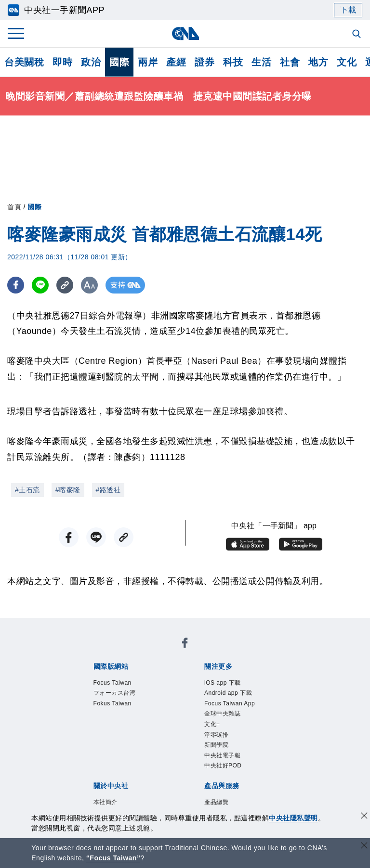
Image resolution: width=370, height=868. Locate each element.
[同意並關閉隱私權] (364, 817)
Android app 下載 (228, 693)
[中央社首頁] (185, 33)
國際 (119, 62)
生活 (261, 62)
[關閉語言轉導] (364, 847)
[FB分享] (16, 285)
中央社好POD (223, 766)
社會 (290, 62)
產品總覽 (216, 802)
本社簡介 (106, 802)
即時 (62, 62)
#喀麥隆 (68, 490)
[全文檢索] (357, 35)
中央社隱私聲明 (293, 818)
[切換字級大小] (89, 285)
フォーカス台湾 (115, 693)
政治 (91, 62)
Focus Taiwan (112, 683)
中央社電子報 (222, 755)
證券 (205, 62)
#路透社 (108, 490)
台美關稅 (24, 62)
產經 (176, 62)
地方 (318, 62)
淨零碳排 (216, 735)
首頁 (14, 207)
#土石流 (27, 490)
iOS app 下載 (223, 683)
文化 (347, 62)
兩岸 (148, 62)
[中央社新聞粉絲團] (185, 645)
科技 (233, 62)
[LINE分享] (40, 285)
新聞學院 (216, 745)
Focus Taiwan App (230, 703)
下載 (348, 10)
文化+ (212, 724)
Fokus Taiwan (112, 703)
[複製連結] (65, 285)
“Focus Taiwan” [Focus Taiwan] (113, 858)
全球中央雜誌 (222, 714)
